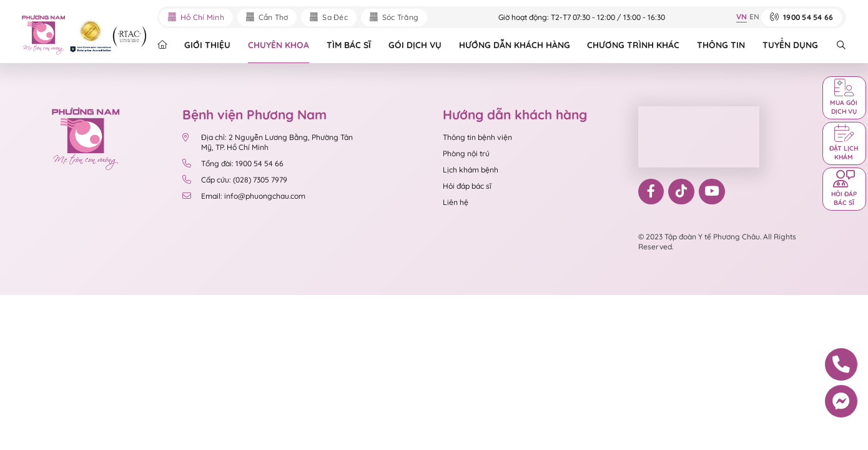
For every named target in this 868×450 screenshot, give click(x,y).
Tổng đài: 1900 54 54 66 (233, 164)
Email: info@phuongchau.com (244, 196)
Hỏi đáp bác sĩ (467, 186)
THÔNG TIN (721, 45)
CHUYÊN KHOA (279, 45)
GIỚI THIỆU (207, 45)
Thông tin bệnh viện (477, 137)
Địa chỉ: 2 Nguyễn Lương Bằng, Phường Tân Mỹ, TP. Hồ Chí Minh (268, 142)
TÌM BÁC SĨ (349, 45)
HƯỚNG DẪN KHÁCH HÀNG (515, 45)
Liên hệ (456, 202)
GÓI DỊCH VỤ (415, 45)
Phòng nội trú (466, 153)
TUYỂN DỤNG (790, 45)
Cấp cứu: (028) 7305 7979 (235, 180)
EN (754, 17)
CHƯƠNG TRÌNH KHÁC (633, 45)
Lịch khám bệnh (471, 170)
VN (742, 17)
